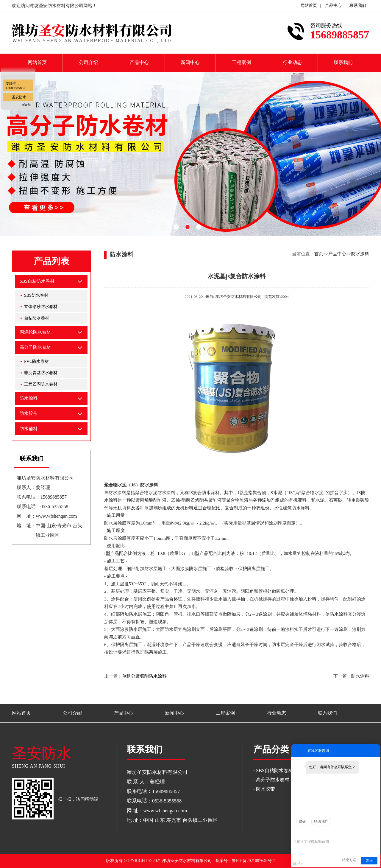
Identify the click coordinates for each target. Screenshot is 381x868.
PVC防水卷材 (36, 361)
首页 (319, 254)
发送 (369, 861)
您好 (302, 822)
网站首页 (309, 6)
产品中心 (333, 6)
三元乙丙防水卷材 (41, 384)
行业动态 (292, 62)
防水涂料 (360, 254)
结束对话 (349, 860)
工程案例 (241, 62)
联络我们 (321, 822)
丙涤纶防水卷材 (35, 332)
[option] (190, 154)
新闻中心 (190, 62)
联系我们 (358, 6)
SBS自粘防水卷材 (37, 281)
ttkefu (26, 105)
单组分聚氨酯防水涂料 (144, 676)
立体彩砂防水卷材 (41, 307)
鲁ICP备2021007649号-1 (253, 861)
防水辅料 (29, 429)
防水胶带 (29, 413)
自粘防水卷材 (37, 318)
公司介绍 (88, 62)
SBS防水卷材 (36, 295)
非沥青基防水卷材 (41, 373)
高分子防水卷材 (35, 347)
